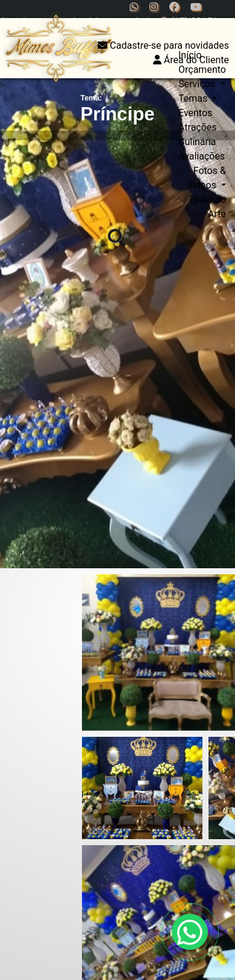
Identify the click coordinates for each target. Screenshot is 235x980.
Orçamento (202, 70)
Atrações (198, 127)
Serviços (198, 84)
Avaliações (202, 156)
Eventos (195, 113)
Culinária (197, 142)
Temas (194, 98)
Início (190, 55)
